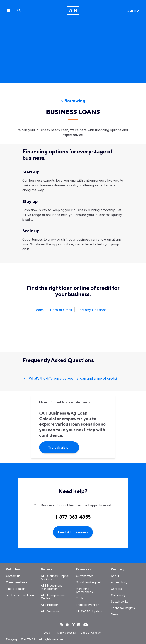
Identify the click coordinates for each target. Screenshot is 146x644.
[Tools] (80, 598)
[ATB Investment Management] (51, 587)
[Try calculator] (59, 447)
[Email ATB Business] (73, 532)
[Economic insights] (123, 608)
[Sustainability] (120, 601)
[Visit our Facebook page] (67, 625)
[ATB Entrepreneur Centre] (53, 597)
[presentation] (73, 55)
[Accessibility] (119, 582)
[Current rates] (85, 576)
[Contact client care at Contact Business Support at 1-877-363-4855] (73, 517)
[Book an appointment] (20, 595)
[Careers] (116, 589)
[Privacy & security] (66, 633)
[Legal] (48, 633)
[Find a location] (16, 589)
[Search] (19, 10)
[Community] (118, 595)
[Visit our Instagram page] (61, 625)
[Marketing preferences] (85, 590)
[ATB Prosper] (50, 605)
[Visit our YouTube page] (85, 625)
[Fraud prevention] (88, 605)
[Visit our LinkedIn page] (79, 625)
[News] (115, 614)
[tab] (39, 310)
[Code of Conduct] (91, 633)
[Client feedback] (17, 582)
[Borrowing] (73, 101)
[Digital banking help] (89, 582)
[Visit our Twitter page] (73, 625)
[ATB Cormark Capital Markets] (55, 578)
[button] (8, 10)
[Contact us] (13, 576)
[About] (115, 576)
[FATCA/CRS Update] (89, 611)
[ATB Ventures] (50, 611)
